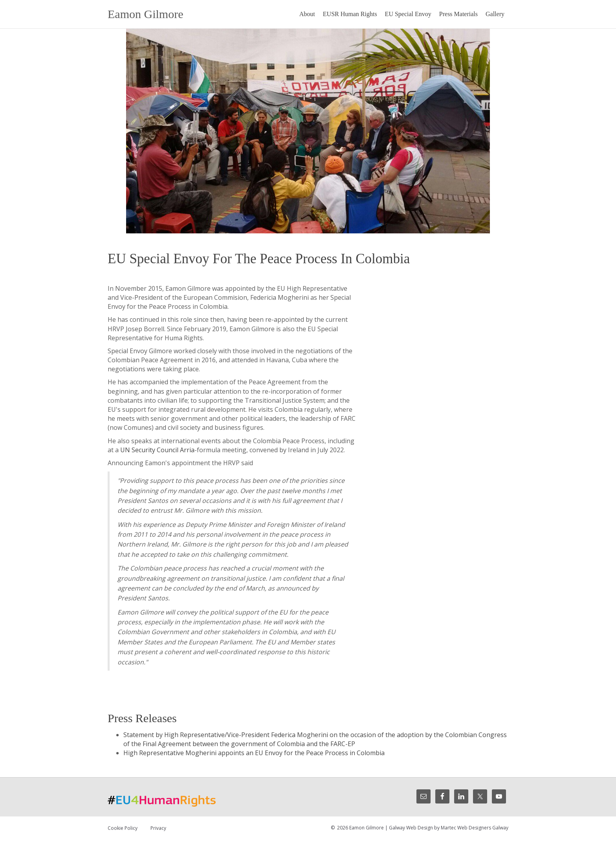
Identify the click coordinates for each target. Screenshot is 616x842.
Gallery (495, 14)
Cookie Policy (123, 828)
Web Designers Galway (483, 828)
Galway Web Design (411, 828)
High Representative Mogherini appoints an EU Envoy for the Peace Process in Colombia (254, 753)
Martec (448, 828)
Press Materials (458, 14)
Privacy (158, 828)
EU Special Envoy (408, 14)
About (307, 14)
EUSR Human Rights (350, 14)
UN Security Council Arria (157, 450)
